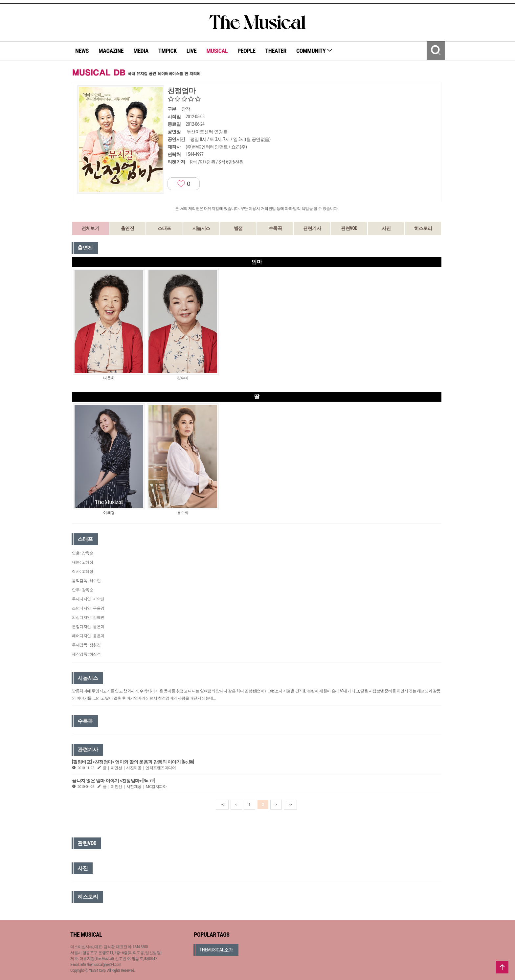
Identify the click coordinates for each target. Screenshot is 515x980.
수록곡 (275, 228)
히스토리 (423, 228)
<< (222, 805)
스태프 (164, 228)
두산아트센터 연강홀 (207, 132)
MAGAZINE (111, 51)
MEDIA (141, 51)
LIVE (192, 51)
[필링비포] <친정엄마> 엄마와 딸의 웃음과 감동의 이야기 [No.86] (133, 762)
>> (290, 805)
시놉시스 (201, 228)
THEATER (276, 51)
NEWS (82, 51)
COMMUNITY (314, 51)
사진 (386, 228)
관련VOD (349, 228)
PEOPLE (246, 51)
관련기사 (312, 228)
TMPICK (168, 51)
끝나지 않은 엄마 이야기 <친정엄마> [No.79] (113, 781)
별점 (238, 228)
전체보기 (90, 228)
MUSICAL (217, 51)
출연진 (128, 228)
